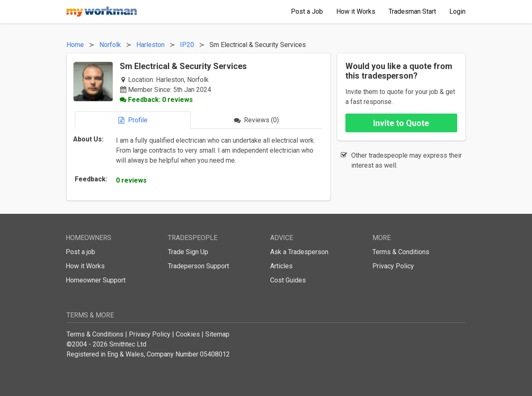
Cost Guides (288, 280)
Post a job (80, 252)
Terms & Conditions (401, 252)
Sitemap (217, 334)
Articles (281, 266)
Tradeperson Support (198, 266)
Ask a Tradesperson (299, 252)
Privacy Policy (393, 266)
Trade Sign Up (188, 252)
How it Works (85, 266)
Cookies (188, 334)
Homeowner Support (96, 280)
